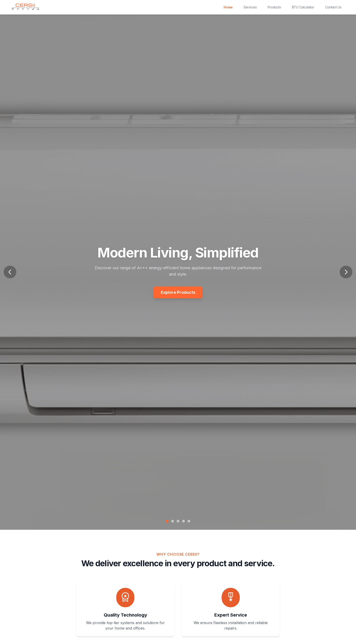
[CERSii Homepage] (25, 7)
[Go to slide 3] (178, 521)
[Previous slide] (10, 272)
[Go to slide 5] (189, 521)
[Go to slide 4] (183, 521)
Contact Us (333, 7)
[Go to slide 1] (167, 521)
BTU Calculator (303, 7)
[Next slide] (346, 272)
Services (250, 7)
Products (274, 7)
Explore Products (178, 292)
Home (228, 7)
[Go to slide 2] (173, 521)
